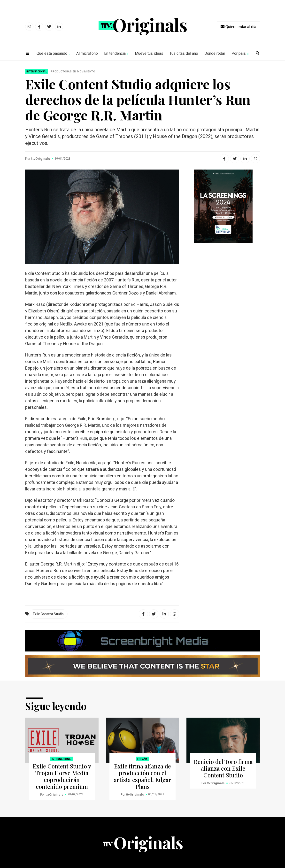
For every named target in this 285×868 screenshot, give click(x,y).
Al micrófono (87, 53)
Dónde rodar (215, 53)
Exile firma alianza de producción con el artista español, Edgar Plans (142, 776)
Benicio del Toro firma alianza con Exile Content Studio (223, 768)
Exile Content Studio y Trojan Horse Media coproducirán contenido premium (62, 776)
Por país (239, 53)
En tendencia (115, 53)
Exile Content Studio (48, 614)
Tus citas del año (184, 53)
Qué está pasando (52, 53)
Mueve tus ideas (149, 53)
